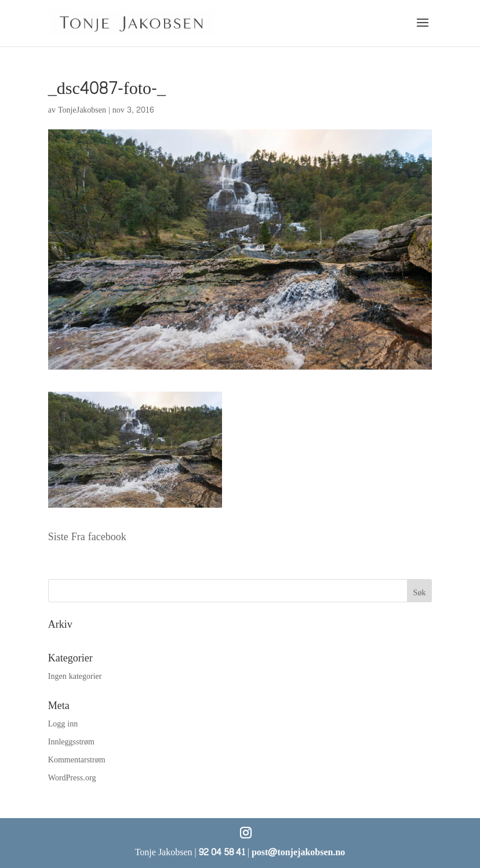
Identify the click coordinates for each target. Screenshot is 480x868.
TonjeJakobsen (82, 110)
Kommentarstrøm (77, 760)
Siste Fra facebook (87, 537)
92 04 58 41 (222, 852)
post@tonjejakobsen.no (298, 852)
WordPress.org (72, 778)
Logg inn (63, 724)
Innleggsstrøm (71, 742)
